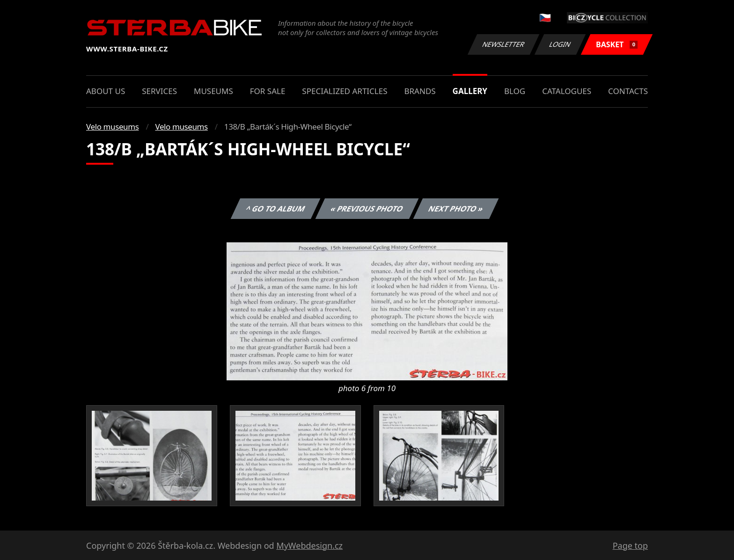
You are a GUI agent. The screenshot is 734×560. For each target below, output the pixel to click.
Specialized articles (345, 91)
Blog (515, 91)
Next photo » (456, 209)
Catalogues (567, 91)
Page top (630, 545)
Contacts (628, 91)
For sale (268, 91)
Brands (420, 91)
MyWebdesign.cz (309, 545)
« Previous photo (367, 209)
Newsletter (503, 44)
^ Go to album (275, 209)
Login (560, 44)
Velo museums (112, 127)
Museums (213, 91)
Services (159, 91)
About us (106, 91)
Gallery (470, 91)
